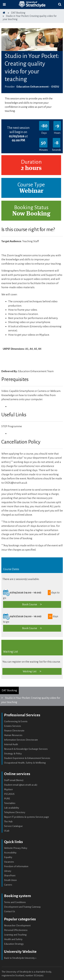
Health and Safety (13, 939)
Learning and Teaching (15, 935)
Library (8, 871)
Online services (17, 774)
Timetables (10, 803)
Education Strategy (14, 944)
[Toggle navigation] (4, 5)
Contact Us (10, 911)
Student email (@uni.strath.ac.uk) (21, 785)
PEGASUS (9, 794)
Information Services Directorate (21, 740)
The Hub (8, 822)
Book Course (30, 604)
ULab (7, 831)
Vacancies (9, 862)
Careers (8, 885)
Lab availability (12, 808)
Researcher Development (17, 926)
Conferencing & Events (16, 721)
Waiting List (30, 671)
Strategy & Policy (13, 754)
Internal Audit (11, 744)
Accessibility (10, 853)
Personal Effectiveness (16, 930)
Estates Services (13, 726)
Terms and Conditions (15, 902)
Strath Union (10, 880)
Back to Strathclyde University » (20, 958)
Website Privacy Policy (16, 848)
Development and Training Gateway (22, 907)
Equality (8, 857)
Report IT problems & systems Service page (27, 817)
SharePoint (10, 876)
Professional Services (22, 715)
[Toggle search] (60, 5)
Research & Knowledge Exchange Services (26, 749)
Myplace (8, 789)
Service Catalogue (13, 826)
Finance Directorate (14, 731)
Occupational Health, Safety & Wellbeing (25, 763)
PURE (7, 799)
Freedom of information (16, 866)
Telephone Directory (15, 812)
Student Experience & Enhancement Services (27, 758)
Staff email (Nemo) (14, 780)
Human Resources (13, 735)
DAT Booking (9, 690)
